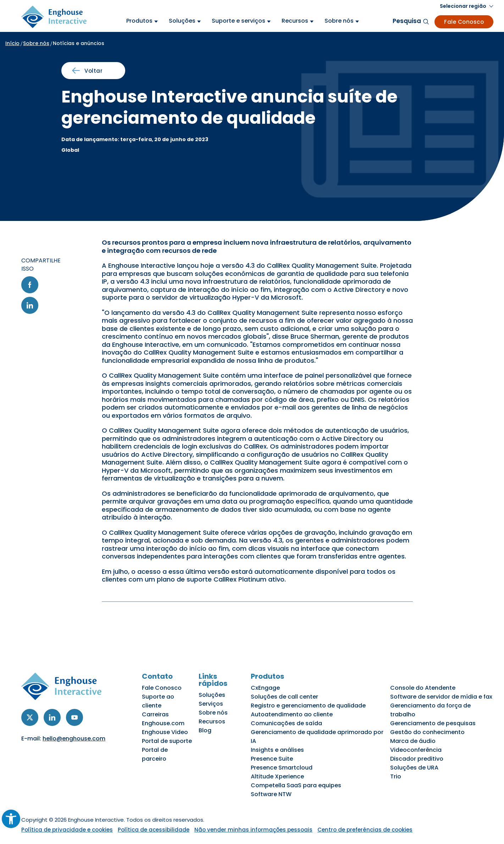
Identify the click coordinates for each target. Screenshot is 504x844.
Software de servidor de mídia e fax (441, 697)
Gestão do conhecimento (427, 732)
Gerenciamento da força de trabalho (430, 710)
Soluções (212, 695)
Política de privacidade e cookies (67, 830)
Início (12, 43)
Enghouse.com (163, 723)
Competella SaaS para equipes (296, 785)
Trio (396, 776)
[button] (467, 6)
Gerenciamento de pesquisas (433, 723)
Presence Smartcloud (282, 768)
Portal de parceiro (155, 754)
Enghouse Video (165, 732)
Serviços (211, 704)
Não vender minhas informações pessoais (253, 830)
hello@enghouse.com (74, 738)
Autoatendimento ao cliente (292, 714)
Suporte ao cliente (158, 701)
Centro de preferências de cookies (365, 830)
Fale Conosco (464, 22)
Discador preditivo (417, 759)
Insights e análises (277, 750)
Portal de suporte (167, 741)
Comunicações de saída (286, 723)
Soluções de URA (414, 768)
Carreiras (155, 714)
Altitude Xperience (277, 776)
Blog (205, 730)
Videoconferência (416, 750)
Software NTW (271, 794)
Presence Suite (272, 759)
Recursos (212, 721)
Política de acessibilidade (154, 830)
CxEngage (265, 688)
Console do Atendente (423, 688)
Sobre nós (36, 43)
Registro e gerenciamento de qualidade (308, 706)
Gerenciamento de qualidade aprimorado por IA (317, 737)
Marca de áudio (413, 741)
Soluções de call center (284, 697)
